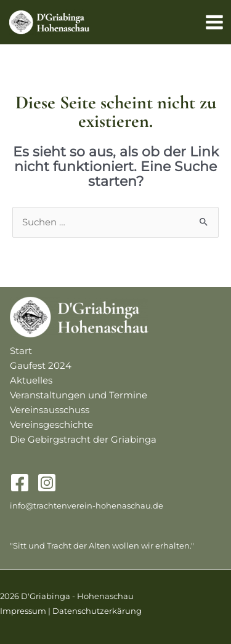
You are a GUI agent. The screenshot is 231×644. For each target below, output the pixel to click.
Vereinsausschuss (50, 410)
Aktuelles (31, 380)
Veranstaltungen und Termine (79, 395)
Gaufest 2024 (41, 366)
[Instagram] (47, 483)
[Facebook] (20, 483)
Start (21, 351)
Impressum (23, 611)
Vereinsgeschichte (51, 425)
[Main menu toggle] (214, 22)
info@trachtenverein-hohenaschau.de (87, 506)
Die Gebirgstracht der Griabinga (83, 440)
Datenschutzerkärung (97, 611)
